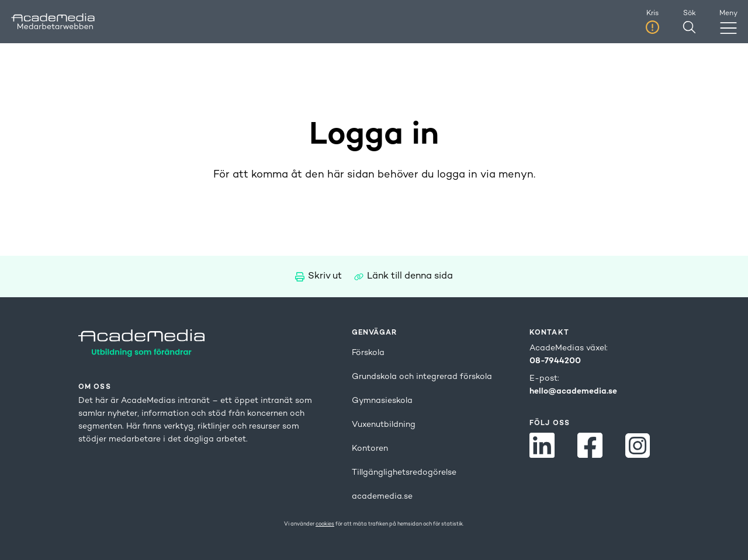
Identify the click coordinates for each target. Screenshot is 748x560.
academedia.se (382, 497)
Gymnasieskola (382, 401)
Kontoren (370, 449)
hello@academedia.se (573, 392)
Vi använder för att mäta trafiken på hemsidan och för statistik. (374, 524)
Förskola (368, 353)
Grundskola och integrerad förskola (422, 377)
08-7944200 (555, 361)
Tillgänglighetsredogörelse (404, 473)
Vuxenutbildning (384, 425)
